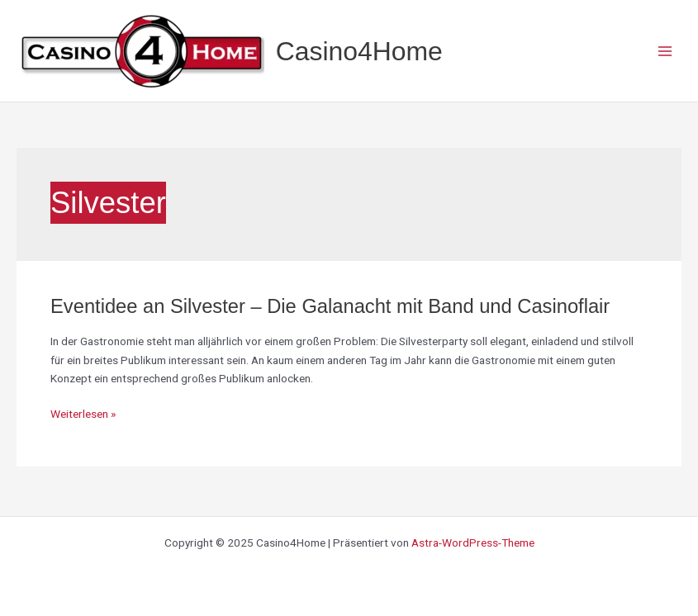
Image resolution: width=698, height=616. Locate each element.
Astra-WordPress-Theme (473, 543)
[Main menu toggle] (665, 51)
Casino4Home (359, 51)
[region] (215, 476)
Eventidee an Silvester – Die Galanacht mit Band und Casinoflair (330, 306)
